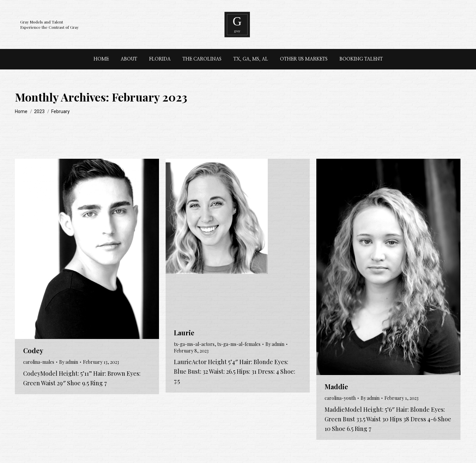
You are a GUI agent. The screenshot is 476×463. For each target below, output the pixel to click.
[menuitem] (101, 59)
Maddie (336, 386)
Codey (33, 350)
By (69, 362)
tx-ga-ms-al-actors (194, 344)
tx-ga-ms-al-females (239, 344)
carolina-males (39, 362)
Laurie (184, 333)
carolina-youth (340, 398)
